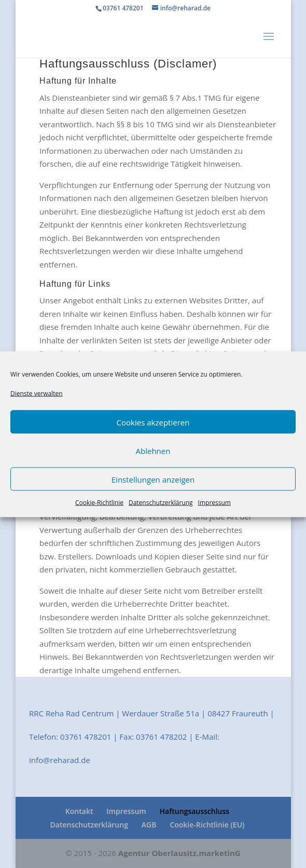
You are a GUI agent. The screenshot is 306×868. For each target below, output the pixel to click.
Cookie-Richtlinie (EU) (207, 825)
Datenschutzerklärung (161, 503)
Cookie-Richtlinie (99, 503)
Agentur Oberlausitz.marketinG (179, 853)
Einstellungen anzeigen (153, 479)
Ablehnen (153, 450)
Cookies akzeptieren (153, 422)
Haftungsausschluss (195, 811)
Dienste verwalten (37, 393)
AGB (149, 825)
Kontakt (79, 811)
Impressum (214, 503)
